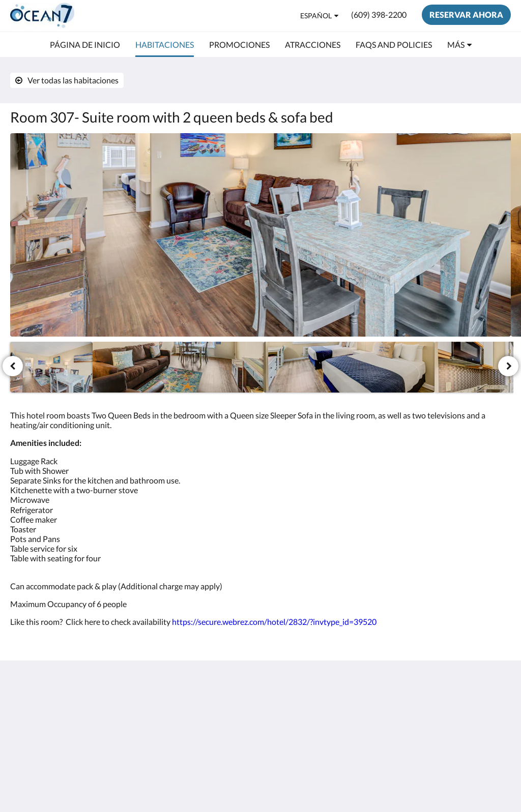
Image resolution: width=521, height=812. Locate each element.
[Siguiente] (508, 366)
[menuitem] (85, 45)
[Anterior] (13, 366)
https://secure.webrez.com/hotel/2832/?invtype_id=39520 (274, 622)
